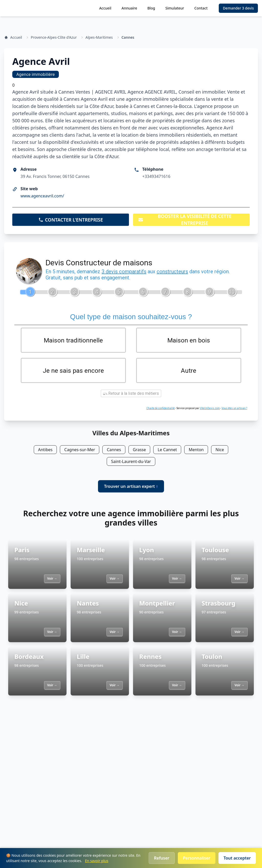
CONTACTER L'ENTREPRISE (71, 220)
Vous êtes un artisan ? (234, 409)
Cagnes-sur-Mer (80, 451)
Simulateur (175, 8)
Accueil (105, 8)
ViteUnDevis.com (210, 409)
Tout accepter (237, 858)
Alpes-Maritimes (99, 37)
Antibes (45, 451)
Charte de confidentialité (161, 409)
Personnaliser (197, 858)
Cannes (128, 37)
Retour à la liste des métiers (131, 394)
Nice (220, 451)
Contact (201, 8)
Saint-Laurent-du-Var (131, 462)
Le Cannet (167, 451)
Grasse (139, 451)
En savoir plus (97, 861)
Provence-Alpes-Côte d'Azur (54, 37)
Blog (151, 8)
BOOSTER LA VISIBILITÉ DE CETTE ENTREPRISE (185, 220)
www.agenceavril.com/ (42, 196)
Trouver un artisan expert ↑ (131, 487)
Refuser (162, 858)
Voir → (52, 579)
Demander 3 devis (238, 8)
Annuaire (129, 8)
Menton (196, 451)
